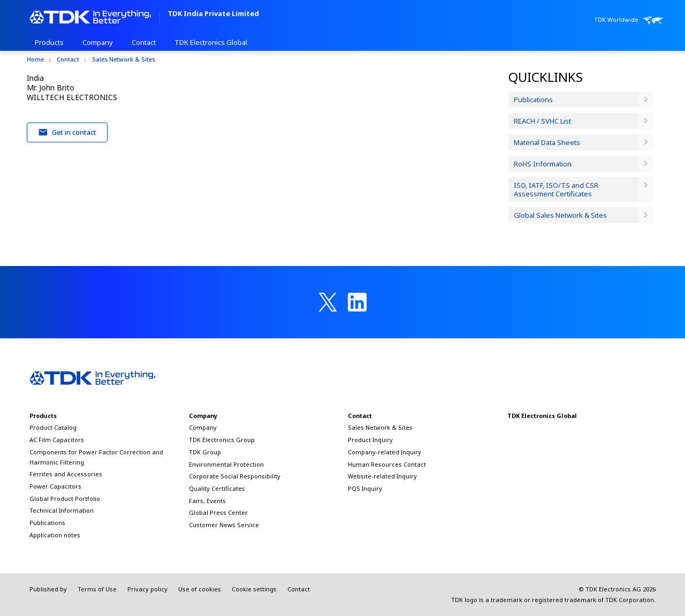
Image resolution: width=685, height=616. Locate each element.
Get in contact (67, 132)
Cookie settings (254, 589)
